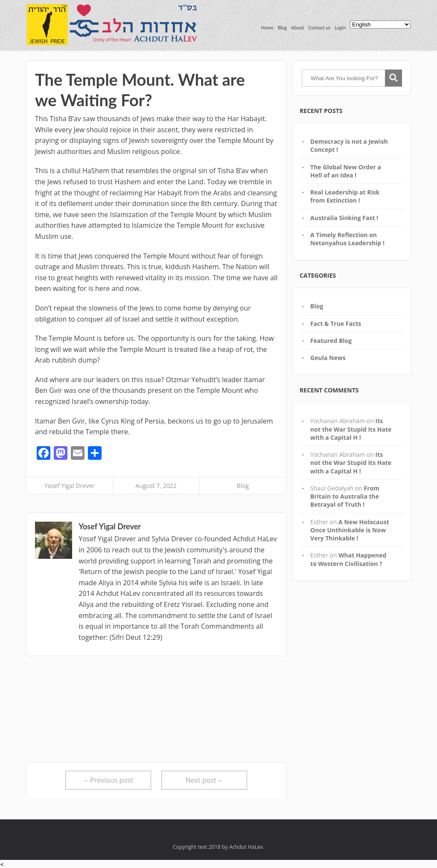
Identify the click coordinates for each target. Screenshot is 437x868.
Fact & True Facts (336, 324)
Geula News (328, 358)
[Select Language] (380, 25)
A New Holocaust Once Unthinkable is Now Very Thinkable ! (350, 530)
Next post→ (204, 780)
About (297, 28)
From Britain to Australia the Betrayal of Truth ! (345, 496)
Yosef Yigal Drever (69, 486)
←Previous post (108, 780)
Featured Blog (331, 341)
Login (340, 28)
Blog (283, 28)
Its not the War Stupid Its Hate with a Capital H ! (351, 429)
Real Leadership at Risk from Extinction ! (345, 196)
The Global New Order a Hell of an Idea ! (346, 171)
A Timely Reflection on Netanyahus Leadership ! (347, 239)
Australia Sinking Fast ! (344, 218)
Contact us (319, 28)
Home (267, 28)
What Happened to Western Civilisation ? (348, 559)
